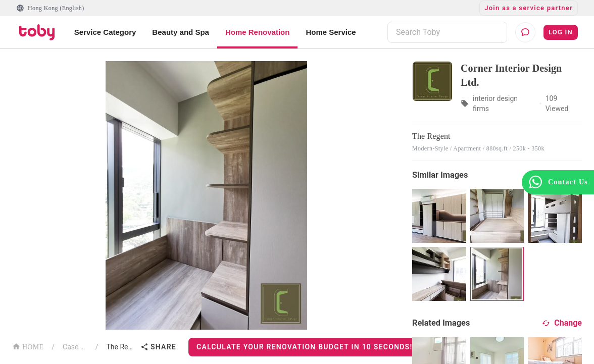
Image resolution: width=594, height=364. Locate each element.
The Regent (121, 347)
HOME (28, 346)
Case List (75, 347)
